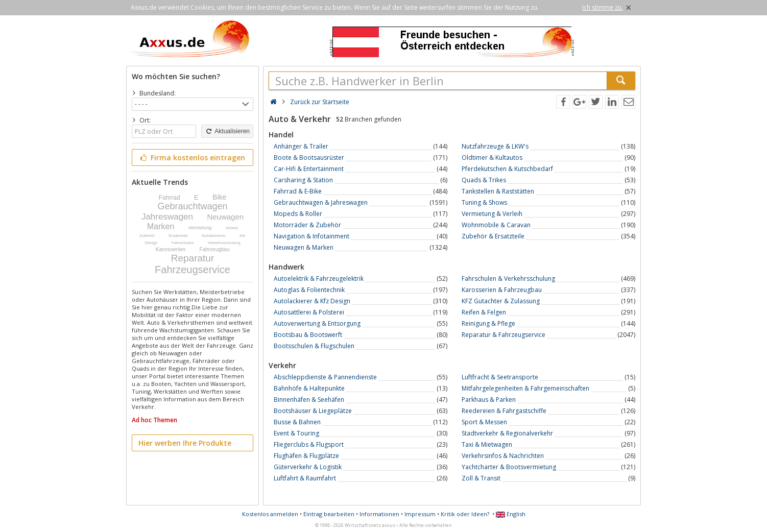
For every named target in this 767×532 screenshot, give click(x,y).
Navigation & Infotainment (311, 236)
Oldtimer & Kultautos (492, 158)
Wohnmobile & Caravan (496, 225)
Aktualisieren (227, 131)
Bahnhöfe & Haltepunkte (309, 388)
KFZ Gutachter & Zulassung (501, 301)
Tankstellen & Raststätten (498, 191)
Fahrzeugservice (193, 270)
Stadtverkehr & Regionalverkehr (507, 433)
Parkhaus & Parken (489, 400)
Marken (161, 226)
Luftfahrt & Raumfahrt (305, 478)
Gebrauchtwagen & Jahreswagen (321, 202)
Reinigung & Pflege (488, 323)
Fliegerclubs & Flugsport (309, 444)
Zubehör (147, 236)
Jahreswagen (167, 217)
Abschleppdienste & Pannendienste (325, 377)
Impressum (420, 514)
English (511, 514)
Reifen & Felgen (484, 312)
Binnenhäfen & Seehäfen (309, 400)
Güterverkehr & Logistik (308, 467)
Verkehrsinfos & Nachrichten (503, 456)
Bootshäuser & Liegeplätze (313, 411)
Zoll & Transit (481, 478)
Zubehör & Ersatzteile (493, 236)
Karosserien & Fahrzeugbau (502, 290)
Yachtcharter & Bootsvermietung (509, 467)
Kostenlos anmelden (270, 514)
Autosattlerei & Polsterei (309, 312)
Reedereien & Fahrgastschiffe (504, 411)
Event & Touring (296, 433)
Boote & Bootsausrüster (309, 158)
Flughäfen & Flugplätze (306, 456)
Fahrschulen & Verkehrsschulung (508, 279)
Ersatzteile (178, 236)
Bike (219, 197)
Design (151, 243)
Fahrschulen (183, 243)
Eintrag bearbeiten (329, 514)
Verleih (232, 228)
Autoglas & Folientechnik (309, 290)
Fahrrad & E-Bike (298, 191)
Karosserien (171, 249)
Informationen (379, 514)
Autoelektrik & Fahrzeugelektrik (319, 279)
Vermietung (200, 228)
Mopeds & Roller (298, 214)
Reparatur (193, 258)
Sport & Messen (484, 422)
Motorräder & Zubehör (307, 225)
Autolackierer (214, 236)
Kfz (243, 236)
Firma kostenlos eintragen (192, 158)
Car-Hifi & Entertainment (309, 169)
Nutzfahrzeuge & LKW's (495, 146)
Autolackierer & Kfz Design (312, 301)
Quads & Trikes (484, 180)
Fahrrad (170, 198)
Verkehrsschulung (224, 243)
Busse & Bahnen (297, 422)
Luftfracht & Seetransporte (500, 377)
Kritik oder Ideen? (465, 514)
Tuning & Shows (484, 202)
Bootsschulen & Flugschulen (314, 346)
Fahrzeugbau (215, 249)
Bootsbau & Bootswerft (308, 335)
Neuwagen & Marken (304, 247)
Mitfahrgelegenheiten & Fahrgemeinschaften (525, 388)
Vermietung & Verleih (492, 214)
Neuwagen (225, 217)
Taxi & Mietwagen (487, 444)
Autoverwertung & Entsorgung (317, 323)
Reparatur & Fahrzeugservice (504, 335)
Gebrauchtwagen (192, 206)
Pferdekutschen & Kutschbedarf (507, 169)
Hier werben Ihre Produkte (185, 443)
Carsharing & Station (303, 180)
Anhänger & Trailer (301, 146)
